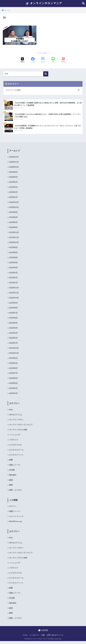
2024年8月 (13, 218)
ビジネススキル (15, 447)
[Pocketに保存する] (63, 60)
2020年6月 (13, 380)
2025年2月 (13, 192)
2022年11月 (14, 294)
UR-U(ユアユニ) (16, 416)
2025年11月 (14, 162)
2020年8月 (13, 370)
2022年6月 (13, 319)
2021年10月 (14, 355)
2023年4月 (13, 269)
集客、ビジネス (15, 492)
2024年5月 (13, 228)
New (11, 411)
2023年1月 (13, 284)
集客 (11, 487)
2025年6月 (13, 177)
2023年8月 (13, 253)
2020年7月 (13, 375)
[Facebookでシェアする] (33, 60)
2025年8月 (13, 172)
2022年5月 (13, 324)
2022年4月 (13, 329)
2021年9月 (13, 360)
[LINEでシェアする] (53, 60)
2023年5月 (13, 263)
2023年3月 (13, 274)
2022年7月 (13, 314)
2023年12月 (14, 233)
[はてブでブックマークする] (43, 60)
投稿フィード (15, 514)
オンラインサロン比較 (18, 432)
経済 (11, 482)
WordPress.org (16, 524)
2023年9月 (13, 248)
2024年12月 (14, 203)
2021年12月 (14, 349)
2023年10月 (14, 243)
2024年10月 (14, 208)
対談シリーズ (15, 467)
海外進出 (13, 477)
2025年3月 (13, 187)
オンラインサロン (16, 421)
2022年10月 (14, 299)
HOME (43, 633)
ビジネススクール (16, 452)
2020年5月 (13, 385)
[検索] (46, 74)
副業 (11, 462)
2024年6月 (13, 223)
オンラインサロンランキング (21, 427)
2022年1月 (13, 344)
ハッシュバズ (15, 437)
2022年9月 (13, 304)
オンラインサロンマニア (43, 3)
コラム (25, 638)
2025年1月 (13, 198)
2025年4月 (13, 182)
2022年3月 (13, 334)
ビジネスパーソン (16, 457)
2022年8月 (13, 309)
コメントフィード (16, 519)
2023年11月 (14, 238)
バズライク (14, 442)
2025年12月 (14, 157)
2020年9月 (13, 365)
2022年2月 (13, 339)
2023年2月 (13, 279)
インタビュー (34, 638)
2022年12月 (14, 289)
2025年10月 (14, 167)
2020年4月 (13, 390)
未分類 (12, 472)
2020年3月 (13, 395)
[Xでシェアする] (23, 60)
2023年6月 (13, 258)
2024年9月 (13, 213)
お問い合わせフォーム (55, 638)
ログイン (13, 509)
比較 (43, 638)
